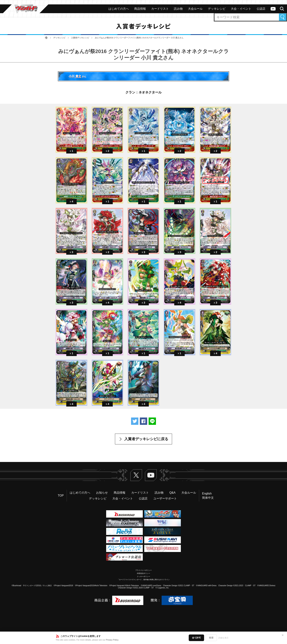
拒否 (211, 638)
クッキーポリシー (143, 576)
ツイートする (135, 421)
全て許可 (196, 638)
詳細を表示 (223, 638)
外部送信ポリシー (143, 573)
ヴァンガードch (273, 9)
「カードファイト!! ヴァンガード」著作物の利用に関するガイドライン (144, 580)
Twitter (136, 475)
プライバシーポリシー (143, 570)
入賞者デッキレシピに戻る (146, 439)
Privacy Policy (112, 640)
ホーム (46, 38)
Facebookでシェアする (143, 421)
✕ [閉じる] (283, 635)
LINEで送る (152, 421)
